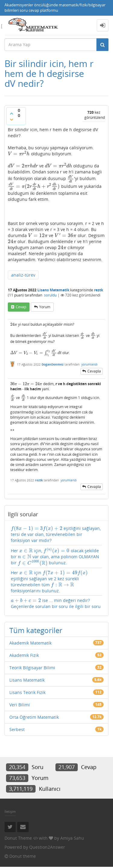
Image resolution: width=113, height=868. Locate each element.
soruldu (50, 295)
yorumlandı (89, 364)
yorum (45, 307)
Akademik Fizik (24, 655)
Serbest (17, 729)
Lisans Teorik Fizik (27, 692)
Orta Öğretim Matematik (34, 717)
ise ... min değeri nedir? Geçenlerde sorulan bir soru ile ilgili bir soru (56, 603)
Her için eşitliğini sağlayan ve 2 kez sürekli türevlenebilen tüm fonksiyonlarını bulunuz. (49, 582)
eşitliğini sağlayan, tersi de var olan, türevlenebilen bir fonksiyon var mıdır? (56, 534)
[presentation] (19, 154)
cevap (21, 307)
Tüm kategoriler (36, 630)
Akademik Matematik (30, 643)
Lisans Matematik (53, 290)
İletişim (10, 811)
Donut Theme (18, 838)
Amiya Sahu (72, 838)
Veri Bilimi (20, 705)
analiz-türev (23, 275)
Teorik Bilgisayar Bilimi (32, 668)
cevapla (94, 371)
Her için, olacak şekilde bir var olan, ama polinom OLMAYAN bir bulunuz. (55, 557)
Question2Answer (47, 847)
